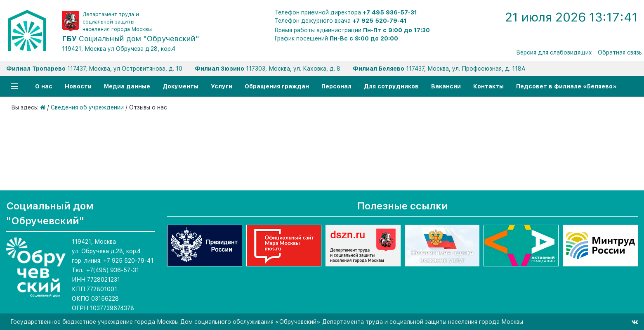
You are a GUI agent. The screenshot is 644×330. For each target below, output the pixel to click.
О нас (44, 86)
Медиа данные (127, 86)
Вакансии (446, 86)
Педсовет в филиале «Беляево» (566, 86)
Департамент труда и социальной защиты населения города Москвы (117, 22)
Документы (180, 86)
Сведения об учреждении (87, 107)
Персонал (336, 86)
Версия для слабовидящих (554, 52)
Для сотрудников (391, 86)
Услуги (222, 86)
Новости (78, 86)
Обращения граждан (277, 86)
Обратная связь (620, 52)
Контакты (488, 86)
